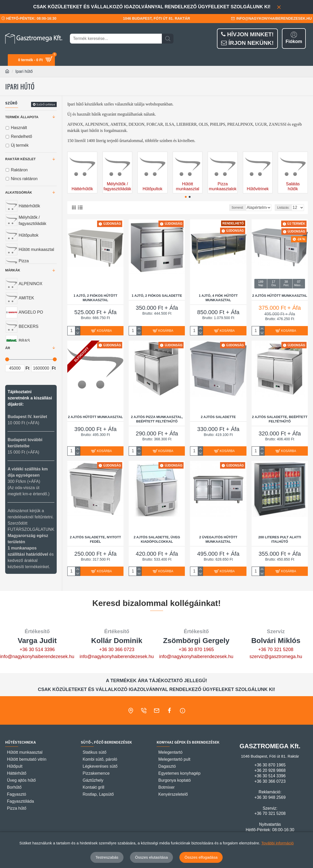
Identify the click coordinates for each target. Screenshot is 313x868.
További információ (277, 843)
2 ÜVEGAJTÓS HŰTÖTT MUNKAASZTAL (218, 539)
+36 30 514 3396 (37, 650)
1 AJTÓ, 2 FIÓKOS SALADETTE (157, 295)
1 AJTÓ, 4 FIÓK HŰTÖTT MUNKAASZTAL (218, 298)
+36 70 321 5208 (276, 650)
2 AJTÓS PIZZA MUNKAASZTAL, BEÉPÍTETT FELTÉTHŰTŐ (157, 419)
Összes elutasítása (152, 857)
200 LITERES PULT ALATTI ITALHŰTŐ (280, 539)
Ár (8, 348)
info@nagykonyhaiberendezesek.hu (37, 657)
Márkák (13, 270)
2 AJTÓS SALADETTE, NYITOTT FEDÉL (96, 539)
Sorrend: (218, 208)
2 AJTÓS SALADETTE (218, 417)
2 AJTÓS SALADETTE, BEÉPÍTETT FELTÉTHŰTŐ (280, 419)
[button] (186, 197)
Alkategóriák (19, 192)
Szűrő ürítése (46, 104)
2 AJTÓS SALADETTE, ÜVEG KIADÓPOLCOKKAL (157, 539)
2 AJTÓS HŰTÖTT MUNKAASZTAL (280, 295)
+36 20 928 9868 (270, 770)
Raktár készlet (20, 159)
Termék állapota (22, 117)
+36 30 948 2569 (270, 797)
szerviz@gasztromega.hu (276, 657)
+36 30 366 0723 (117, 650)
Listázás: (285, 208)
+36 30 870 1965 (196, 650)
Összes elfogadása (201, 857)
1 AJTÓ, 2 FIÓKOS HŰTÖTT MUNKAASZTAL (95, 298)
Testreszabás (107, 857)
